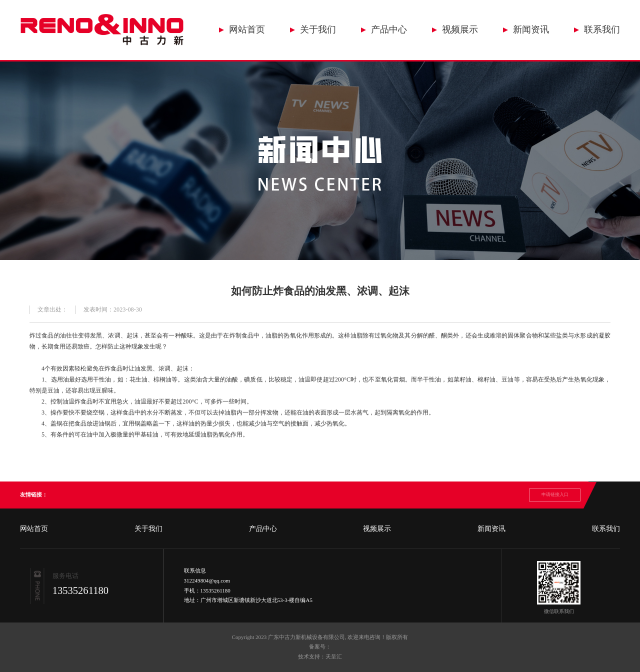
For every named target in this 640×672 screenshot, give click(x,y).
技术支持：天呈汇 (320, 656)
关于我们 (318, 29)
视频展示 (460, 29)
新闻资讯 (531, 29)
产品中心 (389, 29)
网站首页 (247, 29)
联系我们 (602, 29)
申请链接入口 (555, 494)
